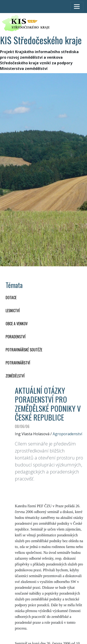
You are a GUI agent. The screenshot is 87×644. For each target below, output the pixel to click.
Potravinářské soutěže (24, 350)
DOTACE (11, 298)
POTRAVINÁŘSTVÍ (18, 363)
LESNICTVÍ (13, 311)
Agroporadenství (67, 434)
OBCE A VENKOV (17, 324)
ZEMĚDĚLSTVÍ (15, 376)
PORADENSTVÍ (16, 337)
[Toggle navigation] (77, 7)
